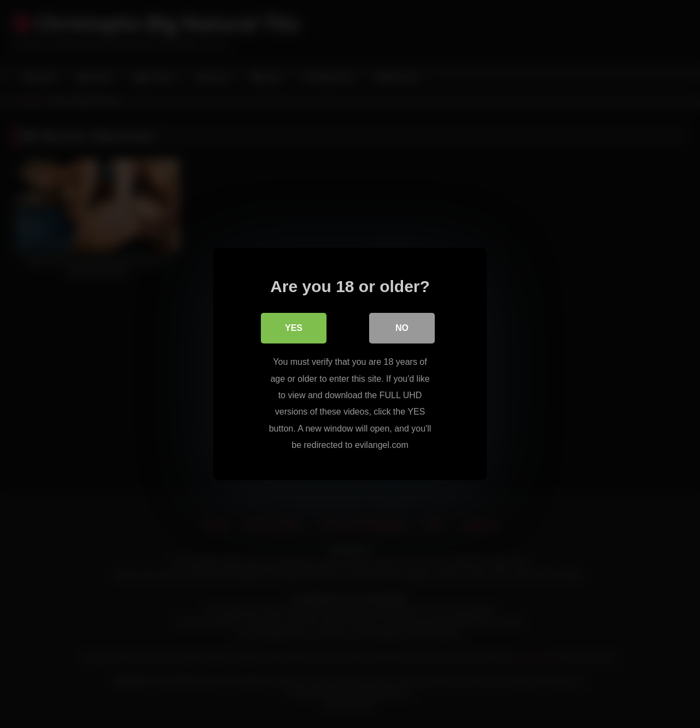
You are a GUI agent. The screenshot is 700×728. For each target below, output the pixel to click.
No (402, 328)
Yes (294, 328)
